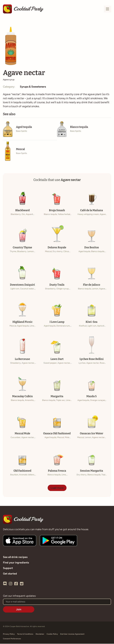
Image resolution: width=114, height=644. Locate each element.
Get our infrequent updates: (20, 596)
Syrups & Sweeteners (33, 87)
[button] (57, 488)
